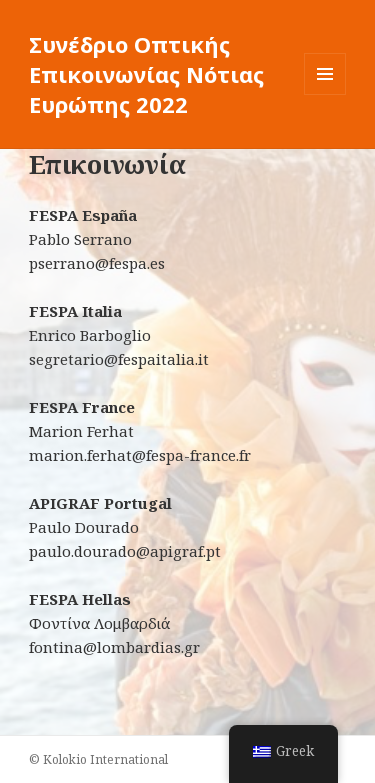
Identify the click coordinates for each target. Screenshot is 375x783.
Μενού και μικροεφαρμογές (325, 94)
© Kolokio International (98, 759)
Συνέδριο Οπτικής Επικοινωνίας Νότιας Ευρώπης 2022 (146, 74)
